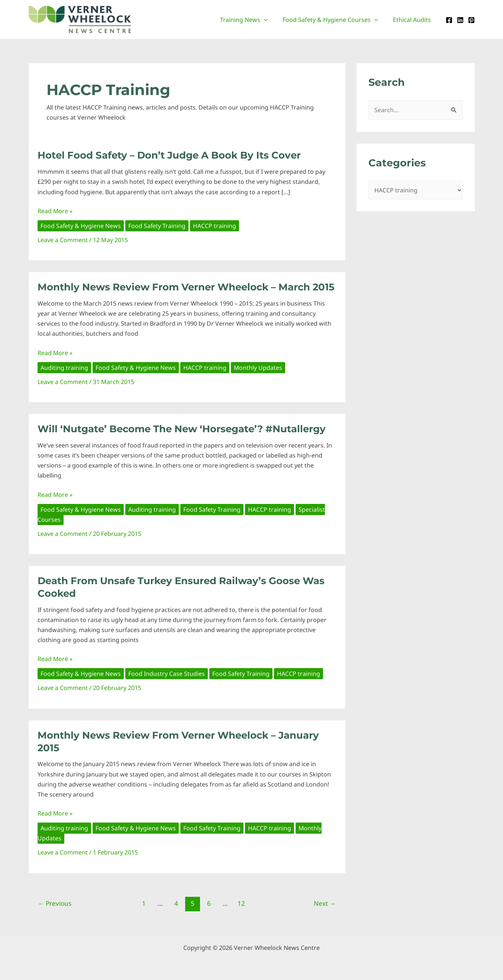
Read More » (55, 211)
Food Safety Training (157, 226)
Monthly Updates (259, 368)
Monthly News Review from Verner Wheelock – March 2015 (186, 287)
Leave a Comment (63, 240)
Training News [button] (251, 20)
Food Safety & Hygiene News (81, 226)
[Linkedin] (460, 20)
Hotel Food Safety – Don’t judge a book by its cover (169, 155)
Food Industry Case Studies (167, 674)
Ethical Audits (413, 20)
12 (241, 903)
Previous (55, 903)
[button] (271, 20)
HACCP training (215, 226)
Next (325, 903)
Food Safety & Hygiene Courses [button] (335, 20)
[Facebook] (449, 20)
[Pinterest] (471, 20)
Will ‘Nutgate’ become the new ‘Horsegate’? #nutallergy (182, 429)
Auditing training (64, 368)
